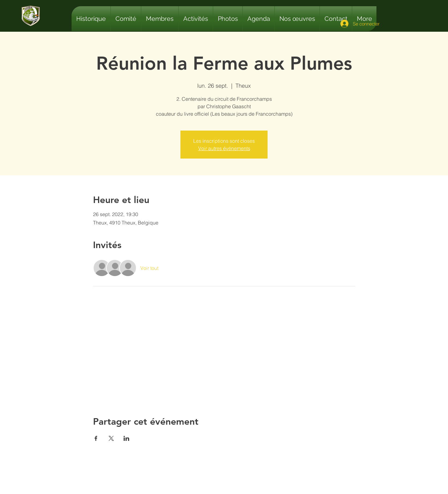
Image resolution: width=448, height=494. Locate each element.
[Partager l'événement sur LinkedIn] (126, 438)
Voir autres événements (224, 148)
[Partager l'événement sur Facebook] (96, 438)
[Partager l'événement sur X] (111, 438)
